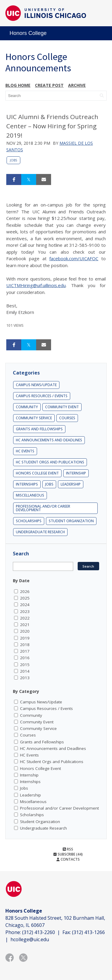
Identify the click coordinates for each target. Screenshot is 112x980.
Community (27, 407)
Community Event (62, 407)
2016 (25, 658)
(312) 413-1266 (88, 932)
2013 (25, 678)
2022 (25, 618)
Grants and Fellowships (39, 429)
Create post (49, 85)
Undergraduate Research (40, 532)
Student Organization (71, 521)
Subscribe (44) (68, 854)
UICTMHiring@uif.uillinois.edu (36, 285)
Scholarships (29, 521)
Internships (27, 484)
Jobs (13, 160)
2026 (25, 591)
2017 (25, 651)
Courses (67, 418)
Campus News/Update (36, 385)
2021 (25, 625)
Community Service (34, 418)
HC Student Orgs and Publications (50, 462)
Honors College (28, 33)
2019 (25, 638)
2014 (25, 671)
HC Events (25, 451)
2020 (25, 631)
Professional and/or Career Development (43, 508)
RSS (68, 849)
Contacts (68, 859)
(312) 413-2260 (39, 932)
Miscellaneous (30, 495)
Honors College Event (37, 473)
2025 (25, 598)
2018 (25, 645)
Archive (77, 85)
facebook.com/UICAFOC (74, 258)
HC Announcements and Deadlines (49, 440)
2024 (25, 605)
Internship (76, 473)
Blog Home (18, 85)
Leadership (71, 484)
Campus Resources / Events (42, 396)
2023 (25, 611)
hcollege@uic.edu (30, 939)
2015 (25, 665)
